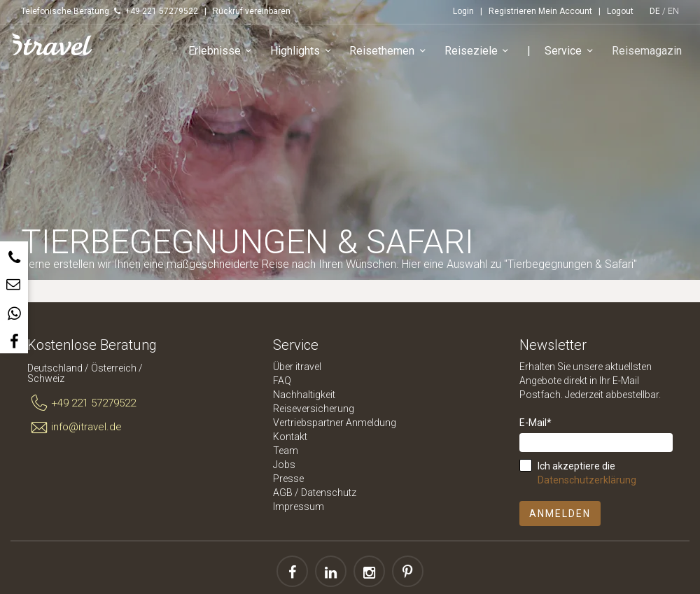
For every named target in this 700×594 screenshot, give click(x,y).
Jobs (284, 465)
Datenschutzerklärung (587, 480)
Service (572, 52)
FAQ (282, 381)
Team (286, 451)
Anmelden (560, 514)
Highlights (304, 52)
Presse (288, 479)
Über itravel (297, 367)
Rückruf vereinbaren (252, 11)
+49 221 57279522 (82, 404)
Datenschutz (329, 493)
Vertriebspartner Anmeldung (335, 423)
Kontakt (290, 437)
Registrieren (512, 11)
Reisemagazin (647, 51)
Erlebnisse (223, 52)
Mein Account (565, 11)
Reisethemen (391, 52)
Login (463, 11)
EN (673, 11)
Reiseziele (479, 52)
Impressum (299, 507)
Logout (620, 11)
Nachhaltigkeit (304, 395)
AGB (283, 493)
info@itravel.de (75, 427)
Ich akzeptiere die (587, 473)
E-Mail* (535, 423)
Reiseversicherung (314, 409)
